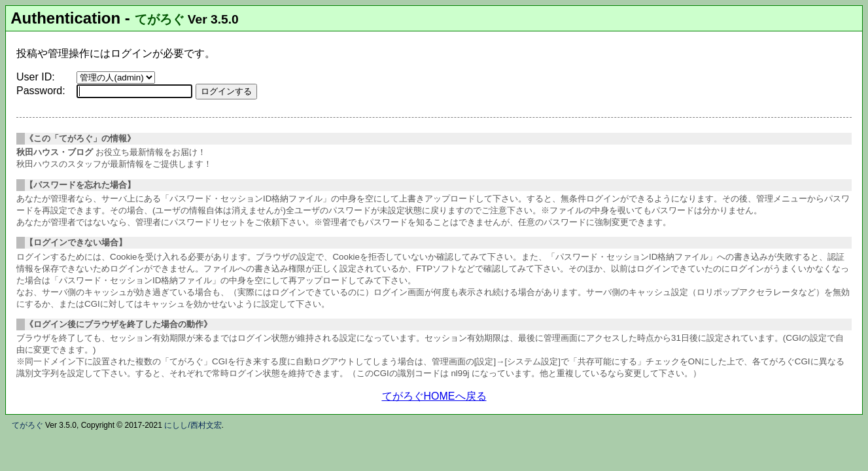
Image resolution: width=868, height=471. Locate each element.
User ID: (36, 77)
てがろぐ (160, 19)
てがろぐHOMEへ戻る (434, 396)
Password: (41, 91)
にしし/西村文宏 (193, 425)
